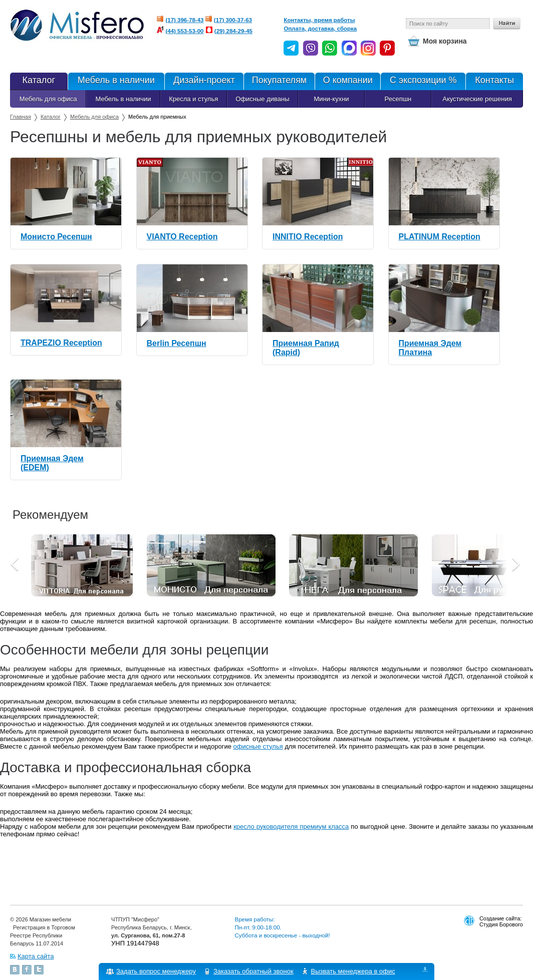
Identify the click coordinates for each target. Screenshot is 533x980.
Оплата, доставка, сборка (320, 29)
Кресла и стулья (193, 99)
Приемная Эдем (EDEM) (52, 463)
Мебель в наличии (116, 81)
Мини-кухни (331, 99)
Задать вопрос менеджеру (156, 971)
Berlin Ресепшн (177, 343)
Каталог (39, 81)
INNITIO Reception (308, 237)
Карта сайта (36, 956)
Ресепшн (398, 99)
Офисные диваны (262, 99)
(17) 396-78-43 (184, 20)
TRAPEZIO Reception (61, 343)
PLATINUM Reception (440, 237)
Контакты (494, 81)
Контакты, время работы (319, 20)
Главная (21, 117)
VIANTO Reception (182, 237)
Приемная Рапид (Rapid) (306, 348)
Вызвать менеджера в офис (353, 971)
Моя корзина (445, 41)
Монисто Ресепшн (56, 237)
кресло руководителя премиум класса (291, 827)
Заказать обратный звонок (253, 971)
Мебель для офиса (48, 99)
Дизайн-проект (204, 81)
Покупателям (279, 81)
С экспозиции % (423, 81)
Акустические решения (477, 99)
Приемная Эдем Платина (430, 348)
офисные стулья (258, 746)
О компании (347, 81)
